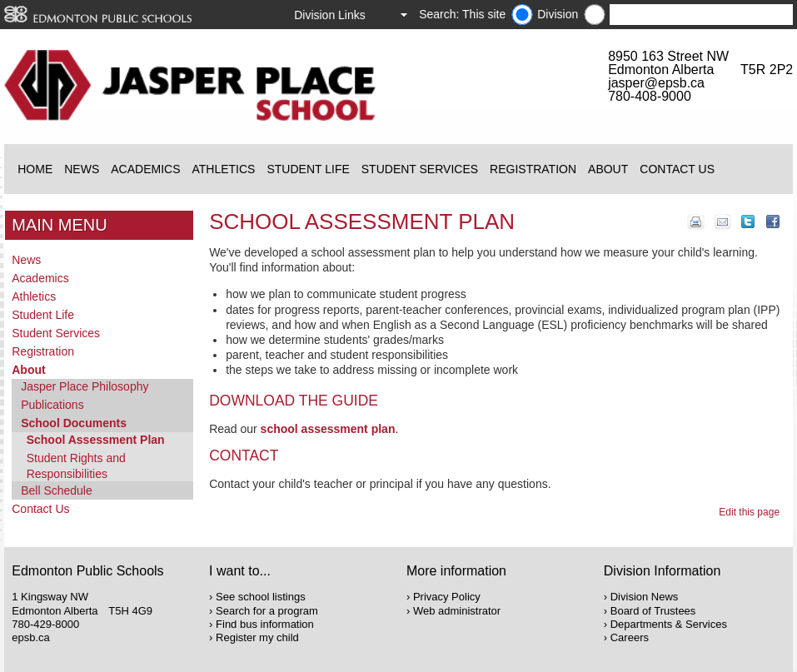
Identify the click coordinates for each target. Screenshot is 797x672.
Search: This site (462, 14)
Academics (145, 169)
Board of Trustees (653, 611)
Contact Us (677, 169)
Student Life (308, 169)
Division (558, 14)
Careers (630, 637)
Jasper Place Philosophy (85, 386)
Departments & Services (669, 624)
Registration (533, 169)
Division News (645, 597)
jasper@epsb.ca (656, 83)
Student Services (420, 169)
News (82, 169)
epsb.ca (31, 637)
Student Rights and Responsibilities (76, 465)
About (608, 169)
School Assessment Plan (96, 440)
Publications (52, 405)
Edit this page (752, 512)
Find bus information (265, 624)
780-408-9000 (650, 96)
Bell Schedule (57, 490)
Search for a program (267, 611)
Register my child (257, 637)
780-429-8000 (45, 624)
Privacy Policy (447, 597)
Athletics (223, 169)
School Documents (74, 423)
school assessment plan (328, 429)
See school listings (261, 597)
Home (35, 169)
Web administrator (457, 611)
